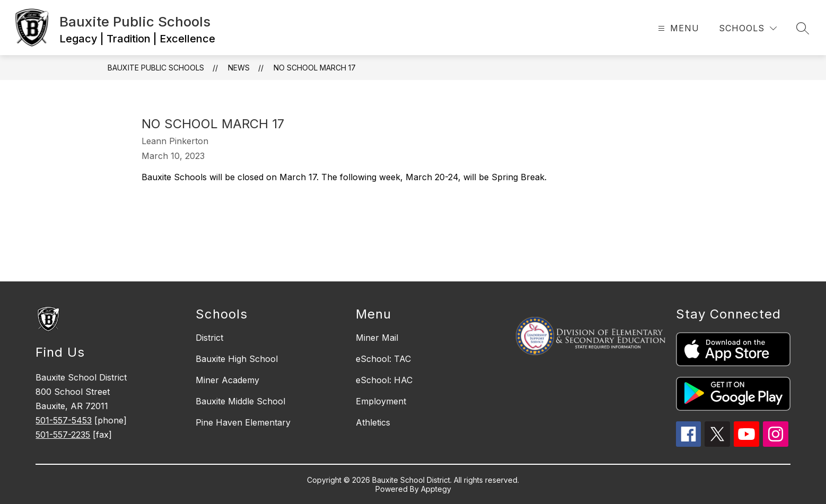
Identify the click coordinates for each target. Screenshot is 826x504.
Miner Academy (227, 380)
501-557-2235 (63, 435)
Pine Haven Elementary (243, 422)
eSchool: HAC (384, 380)
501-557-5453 (64, 420)
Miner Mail (377, 338)
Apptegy (436, 489)
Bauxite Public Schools (156, 68)
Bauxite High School (237, 359)
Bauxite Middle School (240, 401)
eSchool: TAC (383, 359)
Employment (381, 401)
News (239, 68)
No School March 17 (315, 68)
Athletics (373, 422)
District (209, 338)
